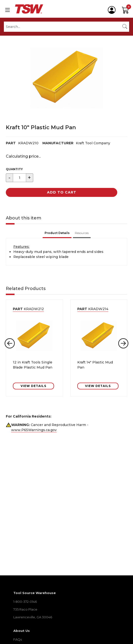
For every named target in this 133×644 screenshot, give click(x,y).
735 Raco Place (25, 609)
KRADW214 (93, 309)
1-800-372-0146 (25, 602)
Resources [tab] (82, 233)
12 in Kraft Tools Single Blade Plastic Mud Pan (33, 365)
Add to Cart (62, 192)
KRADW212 (28, 309)
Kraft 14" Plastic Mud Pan (95, 365)
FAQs (18, 639)
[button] (10, 343)
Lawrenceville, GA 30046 (33, 617)
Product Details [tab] (57, 233)
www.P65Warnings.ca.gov (34, 430)
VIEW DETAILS (33, 386)
